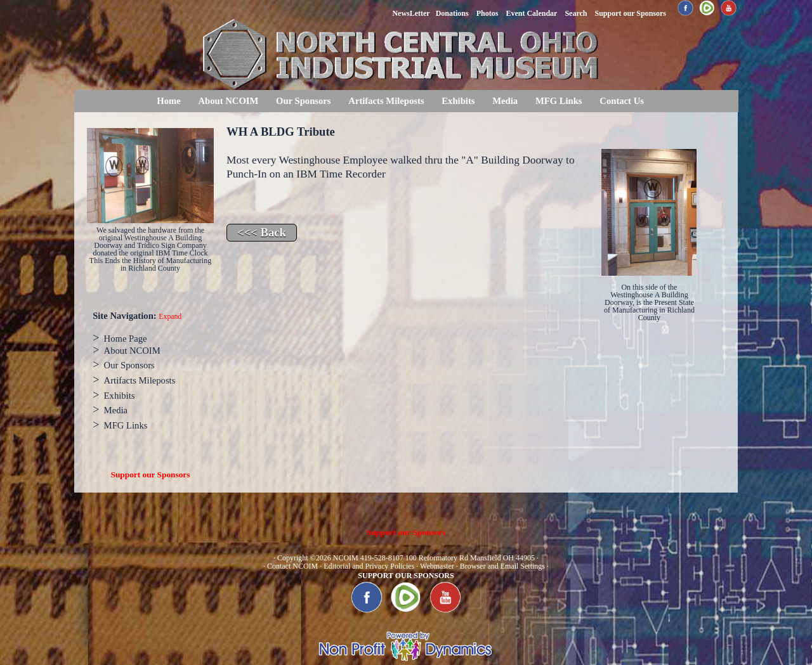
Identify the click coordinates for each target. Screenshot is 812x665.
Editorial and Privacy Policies (369, 566)
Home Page (126, 339)
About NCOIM (228, 101)
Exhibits (458, 101)
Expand (170, 317)
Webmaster (437, 566)
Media (505, 101)
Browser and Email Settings (502, 566)
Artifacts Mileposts (386, 101)
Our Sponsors (303, 101)
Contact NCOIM (292, 566)
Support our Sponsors (151, 475)
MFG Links (559, 101)
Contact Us (622, 101)
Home (168, 101)
